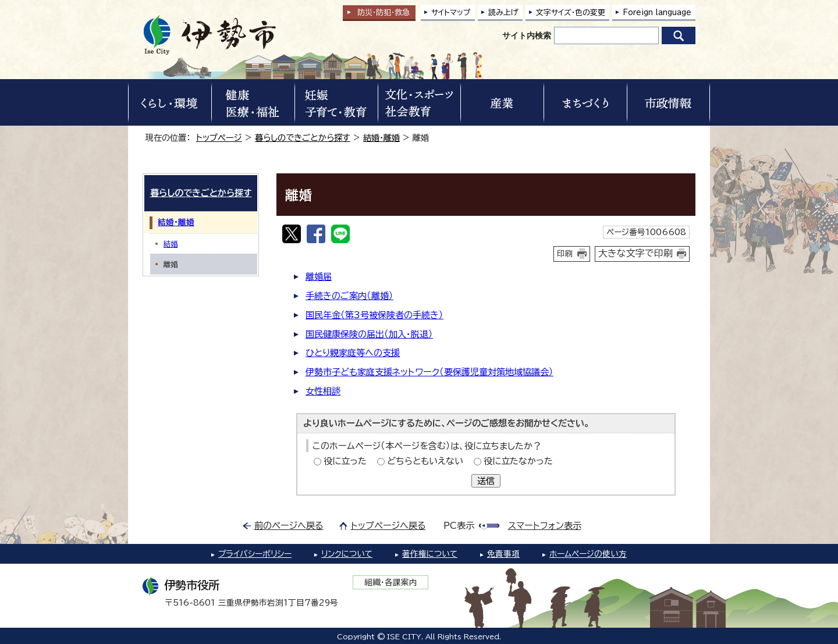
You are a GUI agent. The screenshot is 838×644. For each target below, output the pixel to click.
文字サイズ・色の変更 (571, 13)
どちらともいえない (425, 461)
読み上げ (503, 13)
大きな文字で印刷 (635, 253)
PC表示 (459, 526)
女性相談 (323, 391)
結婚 (171, 244)
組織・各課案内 (391, 582)
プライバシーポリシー (255, 554)
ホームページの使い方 (588, 554)
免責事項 (503, 554)
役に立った (345, 461)
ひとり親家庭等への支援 (353, 353)
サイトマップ (451, 13)
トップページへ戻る (388, 526)
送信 (486, 481)
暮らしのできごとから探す (303, 138)
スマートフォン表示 (545, 526)
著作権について (430, 554)
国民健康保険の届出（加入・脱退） (369, 334)
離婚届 (319, 277)
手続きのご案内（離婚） (349, 296)
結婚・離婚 (381, 138)
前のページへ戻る (289, 526)
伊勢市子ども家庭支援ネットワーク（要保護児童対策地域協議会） (429, 372)
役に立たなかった (518, 461)
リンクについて (347, 554)
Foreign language (657, 13)
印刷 (565, 254)
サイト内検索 (527, 35)
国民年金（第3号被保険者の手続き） (374, 315)
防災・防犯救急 (384, 13)
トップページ (219, 138)
